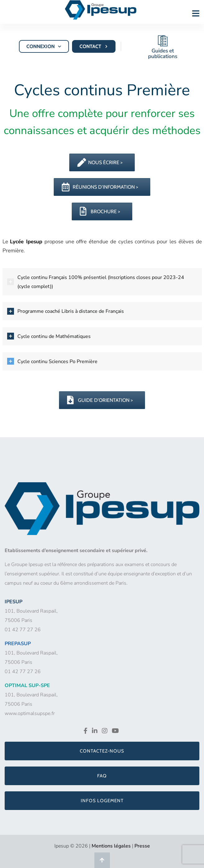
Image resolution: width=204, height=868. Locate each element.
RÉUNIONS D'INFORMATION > (100, 187)
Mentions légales (111, 846)
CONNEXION (44, 46)
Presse (142, 846)
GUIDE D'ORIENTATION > (100, 400)
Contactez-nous (102, 751)
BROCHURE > (100, 211)
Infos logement (102, 801)
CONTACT (94, 46)
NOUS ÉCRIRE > (100, 162)
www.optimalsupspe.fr (30, 713)
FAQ (102, 776)
